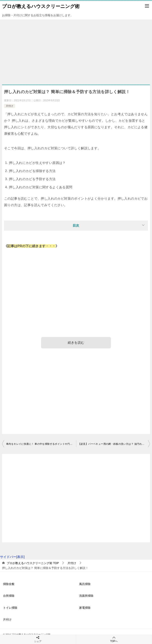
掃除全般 (9, 584)
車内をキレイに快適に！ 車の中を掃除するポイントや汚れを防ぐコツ (41, 444)
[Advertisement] (76, 50)
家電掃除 (85, 608)
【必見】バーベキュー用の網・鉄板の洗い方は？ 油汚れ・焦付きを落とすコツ (114, 444)
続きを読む (76, 343)
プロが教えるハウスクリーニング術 (41, 6)
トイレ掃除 (10, 608)
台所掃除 (9, 596)
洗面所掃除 (86, 596)
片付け (10, 106)
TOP (33, 563)
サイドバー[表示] (12, 557)
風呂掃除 (85, 584)
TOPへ (114, 639)
